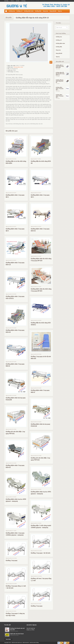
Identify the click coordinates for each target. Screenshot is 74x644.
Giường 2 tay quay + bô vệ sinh (41, 553)
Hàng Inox (46, 11)
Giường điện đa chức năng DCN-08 (60, 81)
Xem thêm (8, 639)
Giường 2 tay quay (12, 560)
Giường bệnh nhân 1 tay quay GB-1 (60, 89)
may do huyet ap (31, 628)
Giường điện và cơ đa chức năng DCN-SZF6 (60, 66)
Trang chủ (6, 11)
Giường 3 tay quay (37, 606)
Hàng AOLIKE (53, 11)
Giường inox (12, 11)
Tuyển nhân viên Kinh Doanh (17, 634)
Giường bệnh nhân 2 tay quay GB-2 (60, 96)
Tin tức (12, 1)
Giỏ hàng (23, 1)
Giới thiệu (6, 1)
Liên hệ (18, 1)
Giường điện (38, 11)
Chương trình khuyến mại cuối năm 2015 (17, 629)
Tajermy (60, 11)
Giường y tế (20, 11)
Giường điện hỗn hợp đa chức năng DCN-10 (60, 74)
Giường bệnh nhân (29, 11)
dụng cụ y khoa (30, 630)
